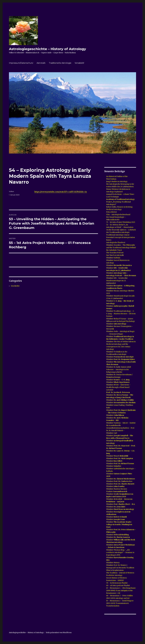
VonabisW (79, 63)
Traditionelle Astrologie (60, 63)
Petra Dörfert (112, 212)
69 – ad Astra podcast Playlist (118, 586)
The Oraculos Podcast (115, 253)
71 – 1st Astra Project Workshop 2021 (121, 222)
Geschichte (15, 286)
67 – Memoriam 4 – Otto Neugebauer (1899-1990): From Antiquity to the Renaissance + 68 (121, 591)
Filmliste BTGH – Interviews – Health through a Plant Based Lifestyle (118, 387)
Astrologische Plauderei (116, 243)
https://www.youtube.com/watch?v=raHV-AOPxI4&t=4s (61, 192)
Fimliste (117, 491)
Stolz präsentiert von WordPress (59, 633)
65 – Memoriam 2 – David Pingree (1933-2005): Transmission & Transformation (120, 603)
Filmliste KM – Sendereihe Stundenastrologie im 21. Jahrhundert (117, 281)
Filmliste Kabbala (113, 258)
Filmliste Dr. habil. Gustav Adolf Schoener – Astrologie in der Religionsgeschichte (119, 370)
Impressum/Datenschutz (21, 63)
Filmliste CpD (112, 433)
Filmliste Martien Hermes (117, 489)
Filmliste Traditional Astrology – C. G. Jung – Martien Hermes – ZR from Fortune (121, 314)
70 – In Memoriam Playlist (117, 583)
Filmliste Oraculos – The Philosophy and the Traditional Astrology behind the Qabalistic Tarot (121, 248)
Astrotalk (41, 63)
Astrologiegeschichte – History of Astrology (47, 49)
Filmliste (119, 265)
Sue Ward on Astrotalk (115, 255)
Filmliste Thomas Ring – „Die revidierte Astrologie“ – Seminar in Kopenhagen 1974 (120, 552)
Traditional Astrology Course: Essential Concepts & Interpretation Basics (121, 237)
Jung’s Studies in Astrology (117, 182)
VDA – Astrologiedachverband (118, 215)
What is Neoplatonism (115, 570)
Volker (11, 191)
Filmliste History (113, 563)
